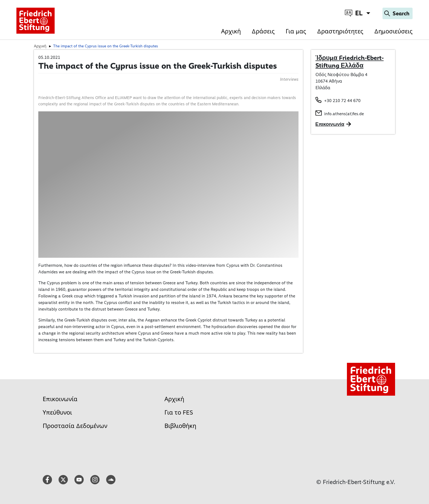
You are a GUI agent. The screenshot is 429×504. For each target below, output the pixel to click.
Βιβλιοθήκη (180, 426)
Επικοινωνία (60, 399)
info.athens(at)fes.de (344, 114)
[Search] (398, 13)
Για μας (296, 31)
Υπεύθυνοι (57, 412)
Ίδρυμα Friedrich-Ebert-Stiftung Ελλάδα (350, 62)
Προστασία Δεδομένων (75, 426)
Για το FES (179, 412)
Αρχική (231, 31)
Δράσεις (263, 31)
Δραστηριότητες (340, 31)
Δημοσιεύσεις (393, 31)
